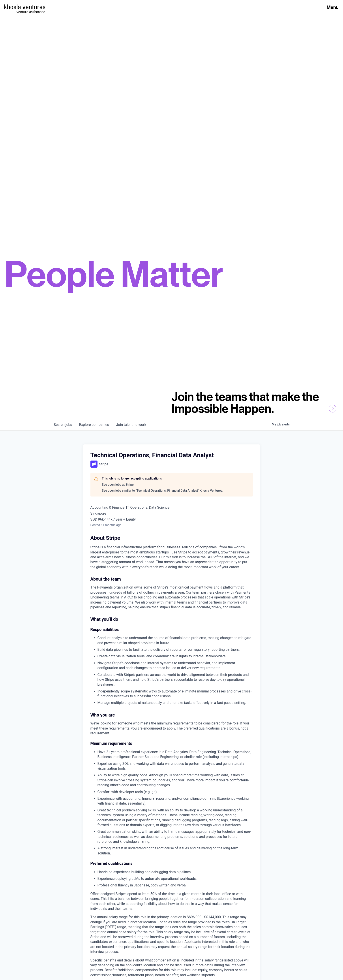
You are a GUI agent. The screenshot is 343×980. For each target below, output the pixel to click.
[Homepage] (25, 7)
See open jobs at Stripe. (118, 485)
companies (94, 425)
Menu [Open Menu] (333, 7)
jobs (63, 425)
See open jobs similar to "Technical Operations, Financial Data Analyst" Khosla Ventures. (163, 491)
